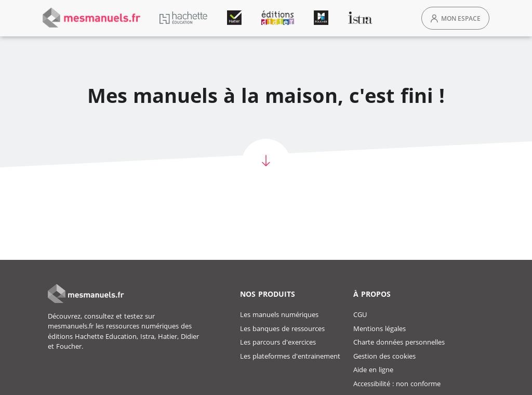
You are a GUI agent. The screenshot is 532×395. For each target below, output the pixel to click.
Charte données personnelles (399, 342)
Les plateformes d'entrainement (290, 356)
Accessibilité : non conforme (397, 384)
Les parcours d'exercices (278, 342)
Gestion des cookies (384, 356)
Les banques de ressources (282, 328)
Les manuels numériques (279, 314)
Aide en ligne (373, 370)
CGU (360, 314)
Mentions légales (380, 328)
